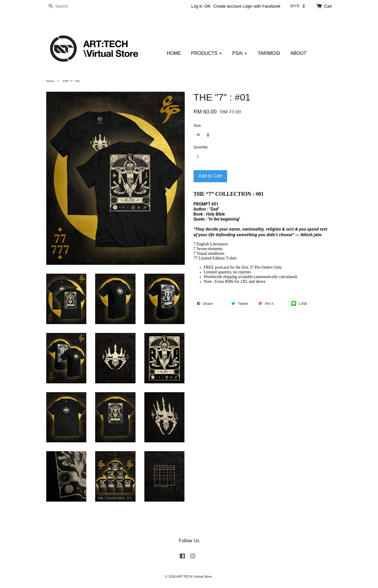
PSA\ (240, 53)
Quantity (201, 147)
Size (197, 125)
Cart (328, 6)
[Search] (64, 6)
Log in (197, 6)
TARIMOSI (269, 53)
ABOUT (298, 53)
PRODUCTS (206, 53)
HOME (174, 53)
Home (50, 81)
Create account (227, 6)
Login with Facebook (261, 6)
